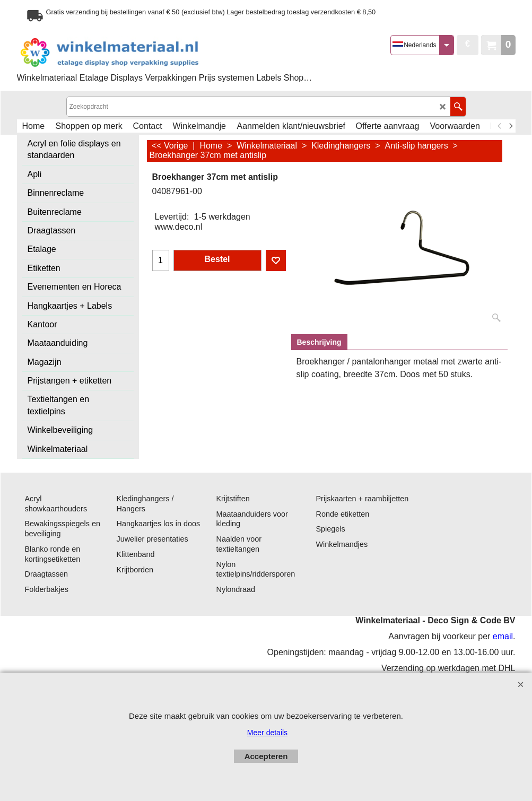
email (503, 636)
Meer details (267, 733)
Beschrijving (319, 342)
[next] (511, 126)
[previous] (500, 126)
